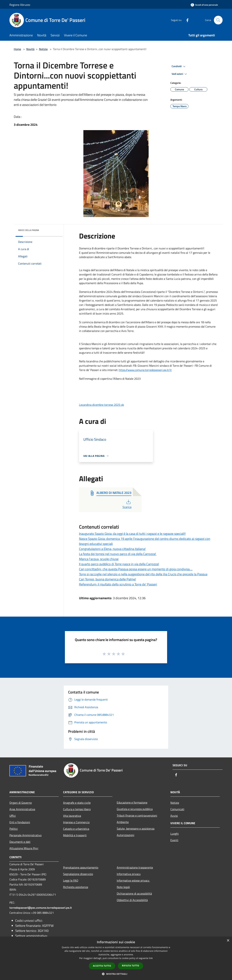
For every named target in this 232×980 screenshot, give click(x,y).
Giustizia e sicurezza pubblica (135, 809)
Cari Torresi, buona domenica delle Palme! (107, 579)
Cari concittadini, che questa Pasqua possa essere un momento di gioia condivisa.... (136, 569)
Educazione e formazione (132, 802)
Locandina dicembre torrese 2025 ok (101, 405)
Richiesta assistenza (76, 887)
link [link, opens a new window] (151, 958)
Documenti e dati (20, 842)
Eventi (174, 840)
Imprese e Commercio (76, 822)
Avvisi (174, 816)
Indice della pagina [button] (29, 230)
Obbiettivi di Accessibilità (132, 900)
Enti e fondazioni (20, 822)
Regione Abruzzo (20, 5)
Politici (14, 829)
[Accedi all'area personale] (204, 5)
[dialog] (116, 958)
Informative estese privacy (133, 880)
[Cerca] (218, 20)
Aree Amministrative (22, 809)
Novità (30, 49)
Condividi (179, 66)
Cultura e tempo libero (77, 809)
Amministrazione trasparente (135, 867)
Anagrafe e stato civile (77, 803)
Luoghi (175, 834)
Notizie (43, 49)
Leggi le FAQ (71, 880)
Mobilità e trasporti (75, 835)
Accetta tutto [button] (102, 966)
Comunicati (177, 809)
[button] (116, 974)
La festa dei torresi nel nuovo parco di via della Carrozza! (118, 554)
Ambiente (123, 822)
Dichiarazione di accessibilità (134, 893)
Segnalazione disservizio (78, 874)
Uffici (13, 816)
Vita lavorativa (72, 816)
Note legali (123, 887)
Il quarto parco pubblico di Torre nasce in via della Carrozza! (119, 564)
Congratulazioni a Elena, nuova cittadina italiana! (112, 549)
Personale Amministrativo (25, 835)
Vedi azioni (180, 74)
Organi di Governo (21, 803)
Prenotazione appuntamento (81, 867)
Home (17, 49)
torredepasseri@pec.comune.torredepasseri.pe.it (41, 908)
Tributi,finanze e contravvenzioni (137, 815)
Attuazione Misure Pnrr (24, 848)
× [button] (228, 941)
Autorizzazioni (126, 835)
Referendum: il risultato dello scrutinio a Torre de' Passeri (118, 584)
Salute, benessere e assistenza (136, 829)
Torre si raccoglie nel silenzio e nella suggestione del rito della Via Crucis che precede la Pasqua (143, 574)
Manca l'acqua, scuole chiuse (99, 559)
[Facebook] (186, 20)
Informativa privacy (129, 874)
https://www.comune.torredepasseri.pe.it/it (145, 370)
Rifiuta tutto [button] (131, 966)
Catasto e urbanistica (76, 829)
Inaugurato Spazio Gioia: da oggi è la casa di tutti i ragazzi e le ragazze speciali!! (132, 534)
